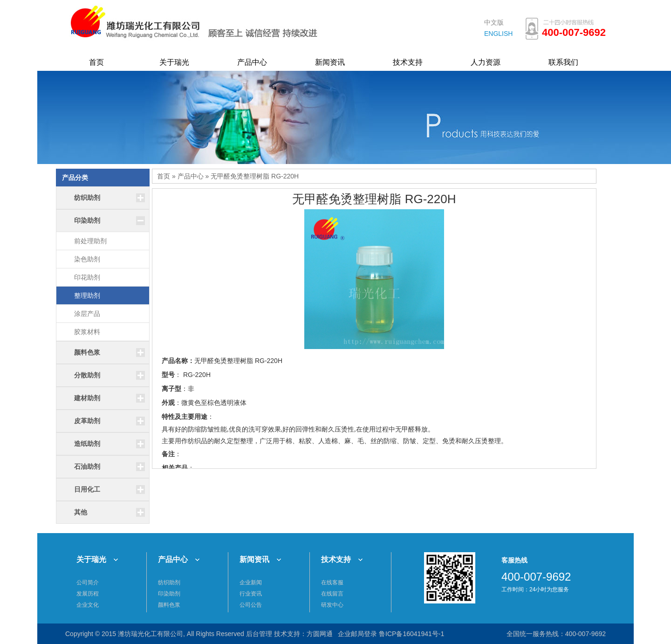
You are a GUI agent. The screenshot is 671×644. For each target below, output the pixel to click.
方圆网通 (320, 634)
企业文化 (88, 605)
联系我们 (563, 62)
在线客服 (332, 582)
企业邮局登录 (357, 634)
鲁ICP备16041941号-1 (411, 634)
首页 (96, 62)
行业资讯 (251, 594)
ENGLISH (498, 34)
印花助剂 (87, 277)
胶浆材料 (87, 332)
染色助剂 (87, 259)
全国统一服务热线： (536, 634)
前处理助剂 (90, 241)
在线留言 (332, 594)
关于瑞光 (174, 62)
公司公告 (251, 605)
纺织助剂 (169, 582)
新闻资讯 (330, 62)
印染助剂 (169, 594)
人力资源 (486, 62)
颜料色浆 (169, 605)
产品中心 (252, 62)
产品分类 (75, 178)
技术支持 (408, 62)
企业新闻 (251, 582)
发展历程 (88, 594)
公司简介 (88, 582)
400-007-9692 (585, 634)
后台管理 (259, 634)
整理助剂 (87, 295)
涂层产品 (87, 314)
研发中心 (332, 605)
